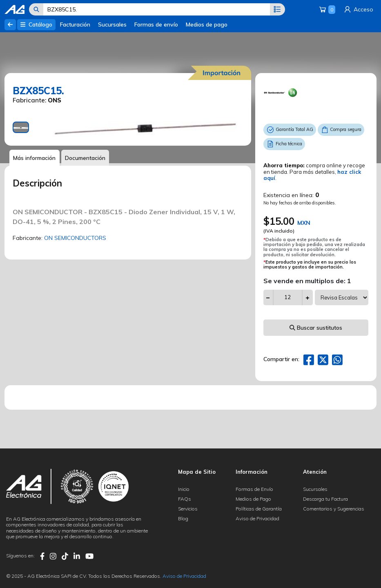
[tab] (21, 127)
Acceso (358, 9)
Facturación (75, 24)
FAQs (185, 499)
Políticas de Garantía (259, 509)
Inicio (184, 489)
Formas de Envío (254, 489)
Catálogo (36, 24)
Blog (183, 518)
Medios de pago (207, 24)
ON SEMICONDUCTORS (76, 238)
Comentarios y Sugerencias (334, 509)
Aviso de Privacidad (257, 518)
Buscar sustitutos (316, 328)
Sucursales (112, 24)
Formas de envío (156, 24)
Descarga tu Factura (325, 499)
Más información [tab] (35, 158)
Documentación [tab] (87, 158)
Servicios (188, 509)
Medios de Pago (253, 499)
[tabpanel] (145, 130)
